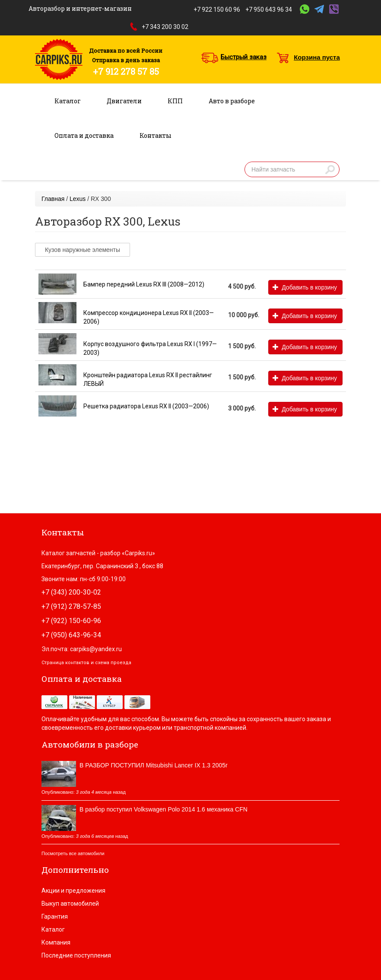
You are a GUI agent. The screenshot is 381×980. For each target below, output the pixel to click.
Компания (56, 942)
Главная (53, 199)
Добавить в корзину (305, 287)
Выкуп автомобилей (70, 904)
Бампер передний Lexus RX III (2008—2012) (144, 284)
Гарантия (55, 916)
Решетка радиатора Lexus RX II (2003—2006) (146, 406)
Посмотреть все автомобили (73, 853)
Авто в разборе (232, 101)
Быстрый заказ (244, 57)
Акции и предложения (73, 891)
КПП (175, 101)
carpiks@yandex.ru (96, 649)
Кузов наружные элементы (83, 250)
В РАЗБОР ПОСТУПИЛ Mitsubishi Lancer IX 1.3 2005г (154, 765)
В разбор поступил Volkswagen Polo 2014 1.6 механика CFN (164, 809)
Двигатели (124, 101)
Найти (330, 169)
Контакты (156, 135)
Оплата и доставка (84, 135)
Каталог (68, 101)
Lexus (78, 199)
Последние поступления (76, 955)
